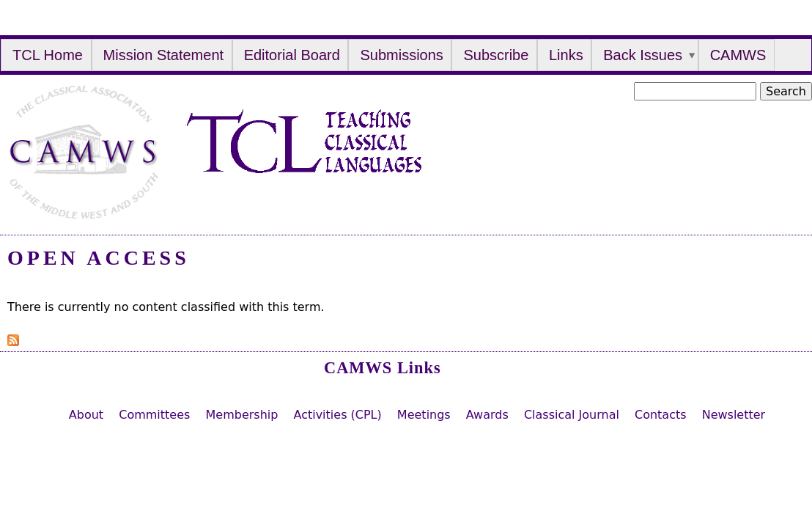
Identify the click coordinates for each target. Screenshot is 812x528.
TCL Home (48, 55)
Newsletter (734, 415)
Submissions (401, 55)
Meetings (424, 415)
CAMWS (738, 55)
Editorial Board (292, 55)
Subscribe (496, 55)
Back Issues (643, 55)
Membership (241, 415)
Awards (487, 415)
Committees (154, 415)
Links (566, 55)
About (86, 415)
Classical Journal (572, 415)
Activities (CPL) (337, 415)
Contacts (661, 415)
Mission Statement (164, 55)
